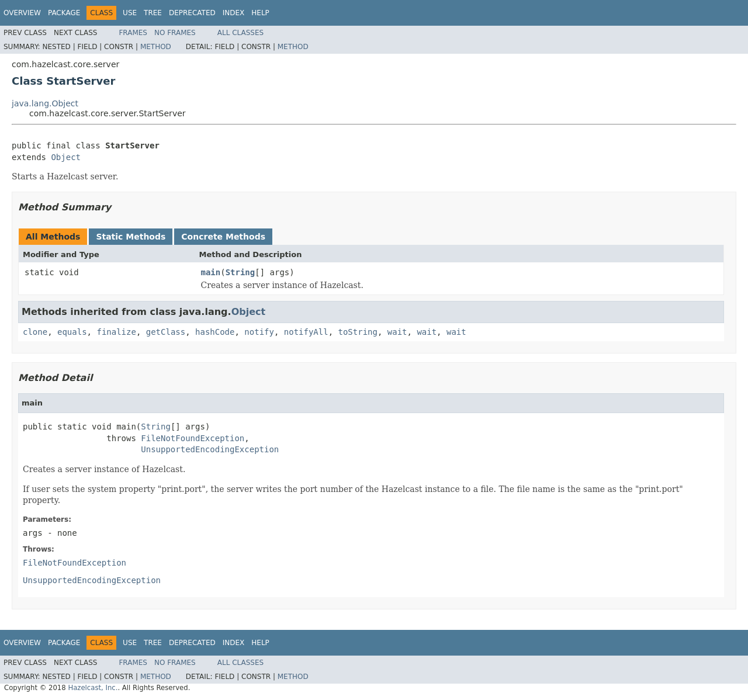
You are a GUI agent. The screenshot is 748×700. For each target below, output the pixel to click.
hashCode (215, 332)
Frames (133, 33)
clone (35, 332)
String (240, 272)
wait (397, 332)
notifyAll (306, 332)
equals (72, 332)
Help (260, 13)
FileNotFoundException (193, 438)
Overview (22, 13)
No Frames (175, 33)
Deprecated (192, 13)
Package (64, 13)
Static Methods (131, 237)
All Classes (240, 33)
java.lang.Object (45, 103)
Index (234, 13)
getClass (166, 332)
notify (259, 332)
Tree (153, 13)
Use (130, 13)
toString (358, 332)
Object (66, 157)
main (211, 272)
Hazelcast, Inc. (93, 688)
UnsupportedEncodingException (210, 449)
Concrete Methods (223, 237)
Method (156, 47)
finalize (116, 332)
